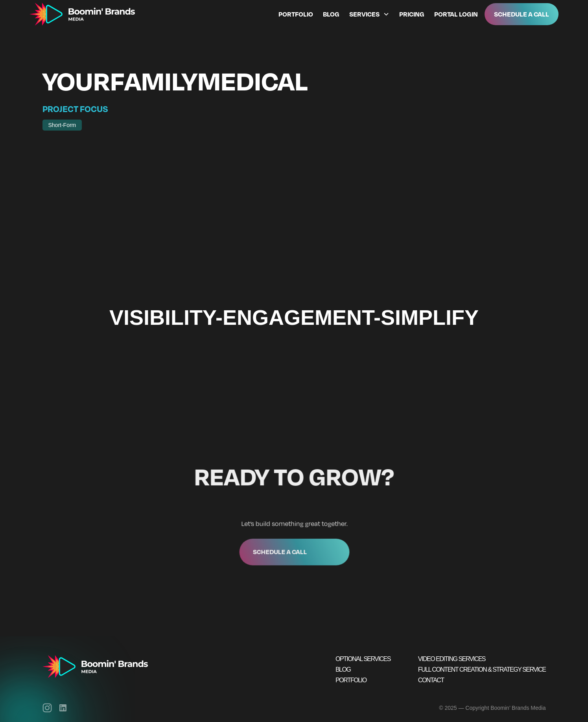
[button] (368, 14)
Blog (331, 14)
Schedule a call (280, 550)
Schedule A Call (522, 14)
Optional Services (363, 659)
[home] (82, 14)
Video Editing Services (452, 659)
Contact (431, 680)
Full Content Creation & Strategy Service (482, 670)
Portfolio (296, 14)
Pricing (412, 14)
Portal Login (456, 14)
